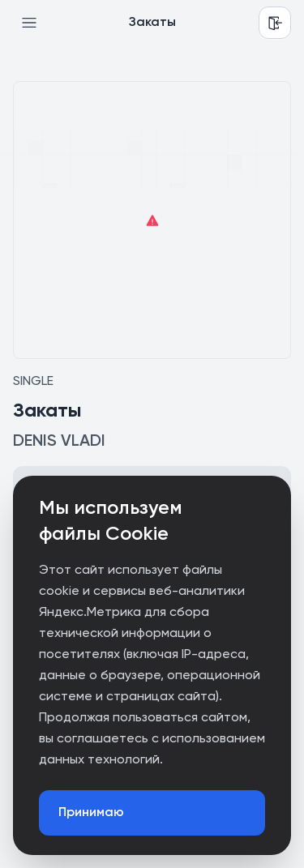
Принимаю (91, 813)
